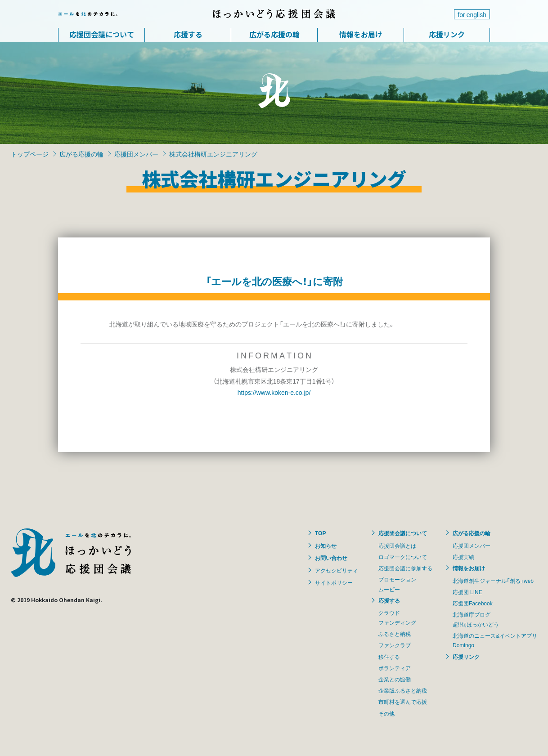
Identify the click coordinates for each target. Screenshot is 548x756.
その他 (386, 713)
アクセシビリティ (337, 570)
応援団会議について (102, 34)
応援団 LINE (467, 592)
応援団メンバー (136, 154)
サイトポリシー (334, 582)
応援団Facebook (473, 603)
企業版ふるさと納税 (403, 690)
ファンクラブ (395, 645)
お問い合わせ (331, 558)
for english (472, 14)
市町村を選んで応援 (403, 702)
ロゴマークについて (403, 557)
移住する (389, 657)
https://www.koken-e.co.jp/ (274, 392)
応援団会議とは (397, 546)
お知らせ (326, 546)
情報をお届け (361, 34)
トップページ (30, 154)
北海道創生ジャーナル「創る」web (493, 581)
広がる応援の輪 (274, 34)
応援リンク (447, 34)
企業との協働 (395, 679)
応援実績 (463, 557)
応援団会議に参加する (405, 568)
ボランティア (395, 668)
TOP (320, 533)
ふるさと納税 (395, 634)
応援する (188, 34)
